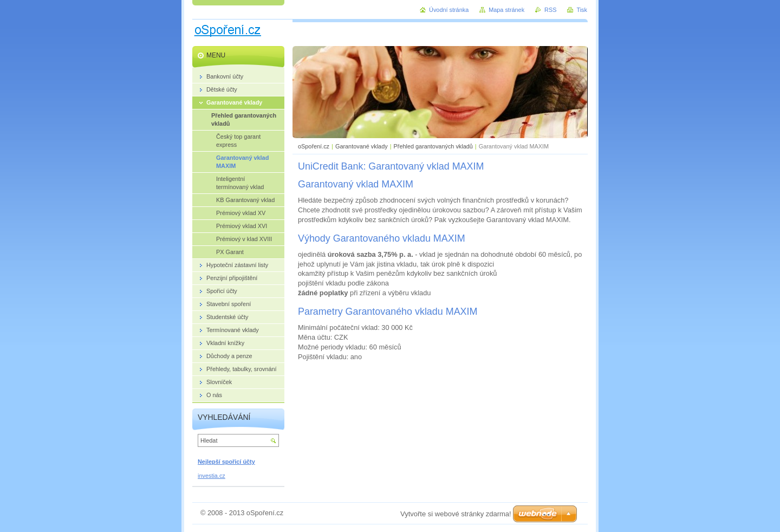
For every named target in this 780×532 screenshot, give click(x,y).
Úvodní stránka (449, 10)
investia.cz (212, 476)
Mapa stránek (506, 10)
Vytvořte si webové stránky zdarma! (456, 514)
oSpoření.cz (314, 146)
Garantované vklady (362, 146)
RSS (550, 10)
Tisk (582, 10)
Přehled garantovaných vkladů (433, 146)
